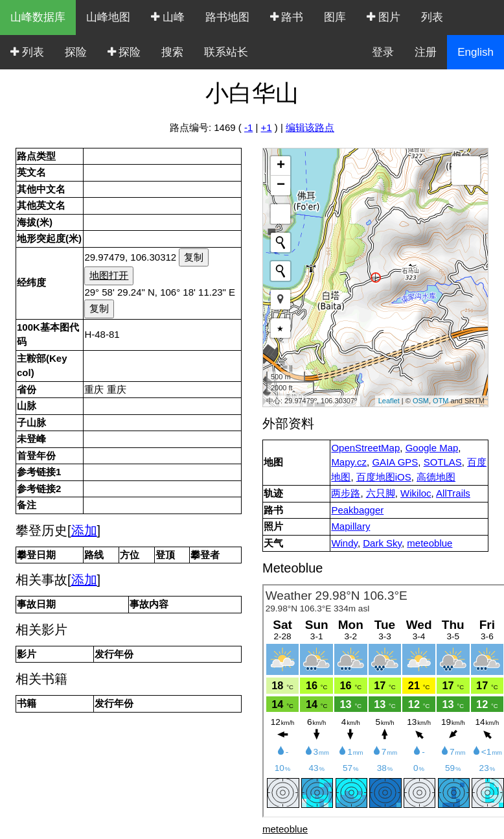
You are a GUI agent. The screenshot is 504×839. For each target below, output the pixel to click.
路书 (287, 17)
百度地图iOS (384, 477)
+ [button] (281, 166)
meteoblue (430, 543)
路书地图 (227, 17)
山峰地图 (108, 17)
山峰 (168, 17)
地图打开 (109, 275)
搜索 (172, 52)
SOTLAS (443, 462)
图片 (384, 17)
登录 (383, 52)
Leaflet (389, 401)
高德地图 (436, 477)
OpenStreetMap (365, 448)
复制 (194, 257)
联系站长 (226, 52)
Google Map (432, 448)
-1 (248, 127)
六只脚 (381, 493)
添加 (84, 530)
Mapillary (350, 526)
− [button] (281, 185)
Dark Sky (382, 543)
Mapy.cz (349, 462)
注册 (426, 52)
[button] (281, 300)
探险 (76, 52)
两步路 (346, 493)
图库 (335, 17)
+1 (267, 127)
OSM (421, 401)
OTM (441, 401)
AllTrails (453, 493)
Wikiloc (416, 493)
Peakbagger (357, 510)
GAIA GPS (395, 462)
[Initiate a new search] (281, 242)
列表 (432, 17)
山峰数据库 (38, 17)
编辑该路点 (310, 127)
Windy (344, 543)
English (475, 52)
